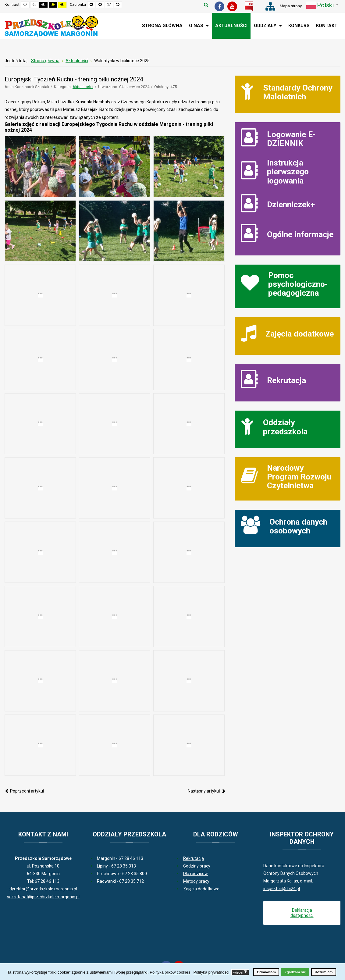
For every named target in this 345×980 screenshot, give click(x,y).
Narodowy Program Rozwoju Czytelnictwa (299, 477)
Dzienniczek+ (291, 204)
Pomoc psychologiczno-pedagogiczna (298, 284)
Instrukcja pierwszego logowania (288, 172)
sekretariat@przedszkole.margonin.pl (43, 897)
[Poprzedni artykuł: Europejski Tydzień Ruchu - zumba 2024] (24, 791)
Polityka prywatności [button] (211, 972)
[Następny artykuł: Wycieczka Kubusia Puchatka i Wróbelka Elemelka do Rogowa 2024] (207, 791)
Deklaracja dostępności (302, 913)
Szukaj (206, 5)
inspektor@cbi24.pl (282, 889)
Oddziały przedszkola (285, 427)
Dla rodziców (196, 874)
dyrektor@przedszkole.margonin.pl (43, 889)
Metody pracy (196, 881)
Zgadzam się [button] (295, 972)
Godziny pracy (197, 866)
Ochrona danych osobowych (298, 526)
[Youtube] (232, 6)
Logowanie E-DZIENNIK (291, 139)
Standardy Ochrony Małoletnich (298, 92)
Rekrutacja (286, 380)
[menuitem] (162, 26)
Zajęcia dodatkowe (300, 334)
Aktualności (83, 87)
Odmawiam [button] (266, 972)
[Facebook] (219, 6)
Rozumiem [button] (324, 972)
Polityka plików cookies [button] (170, 972)
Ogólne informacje (300, 234)
